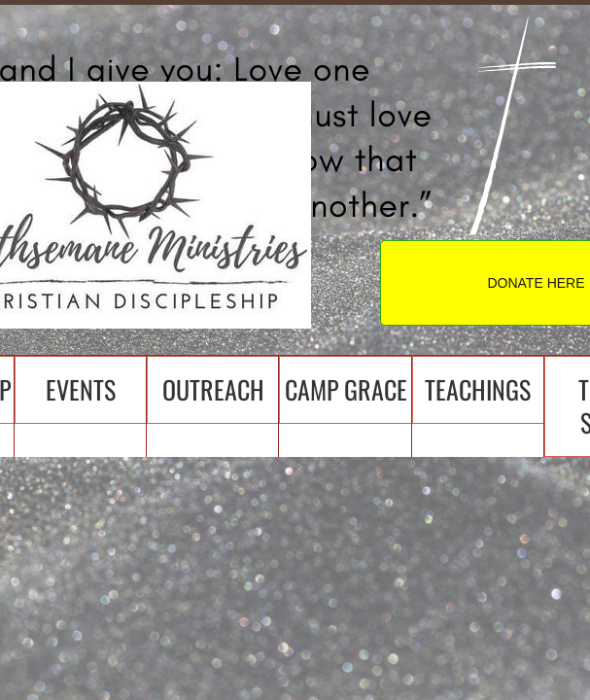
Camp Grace (346, 389)
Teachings (478, 389)
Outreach (213, 389)
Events (81, 389)
